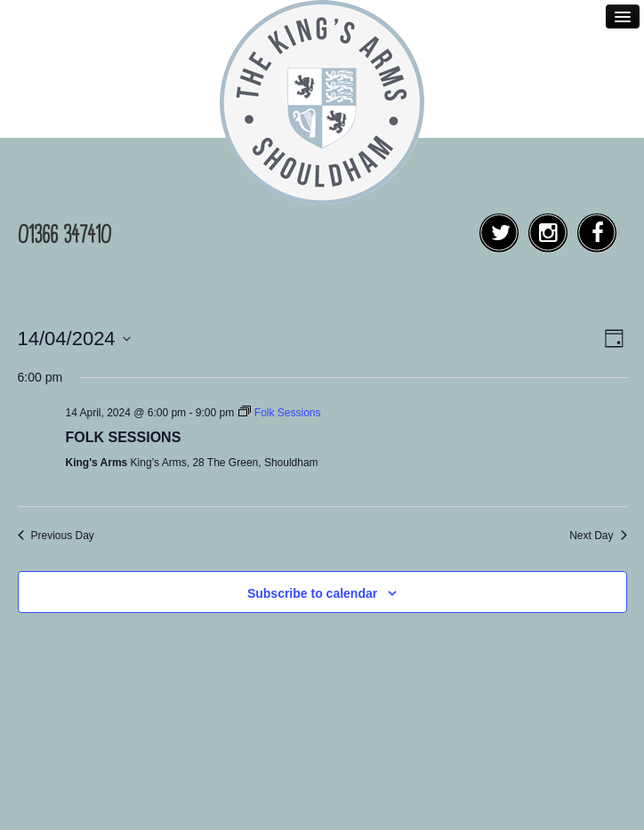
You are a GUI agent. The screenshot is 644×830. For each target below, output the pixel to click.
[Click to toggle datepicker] (74, 338)
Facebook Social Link (602, 242)
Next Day (598, 536)
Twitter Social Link (504, 242)
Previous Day (56, 536)
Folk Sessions (124, 437)
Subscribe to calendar (312, 593)
